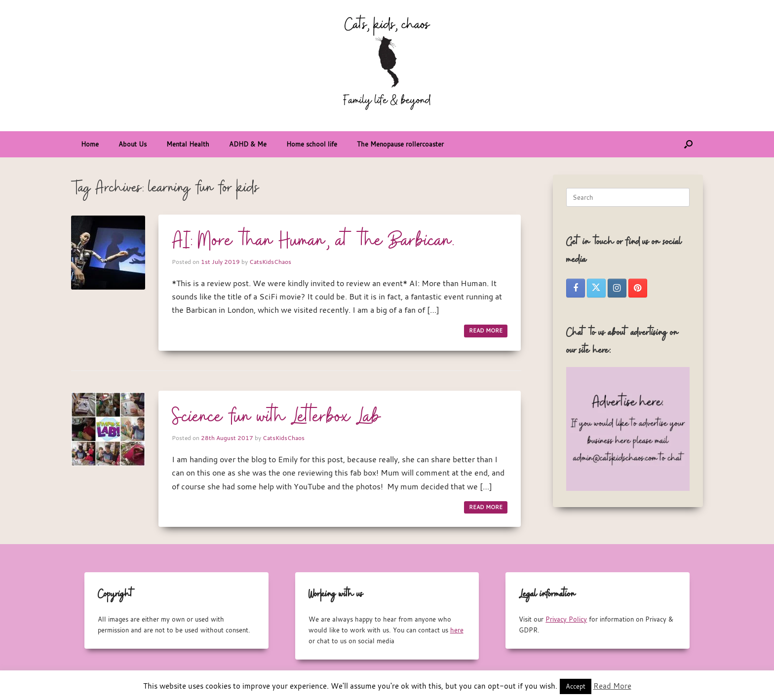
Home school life (312, 144)
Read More (612, 686)
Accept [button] (576, 686)
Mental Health (188, 144)
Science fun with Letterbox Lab (276, 417)
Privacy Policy (566, 619)
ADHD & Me (248, 144)
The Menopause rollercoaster (400, 144)
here (457, 630)
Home (90, 144)
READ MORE (486, 331)
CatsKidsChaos (270, 261)
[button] (688, 144)
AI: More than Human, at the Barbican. (313, 241)
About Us (133, 144)
